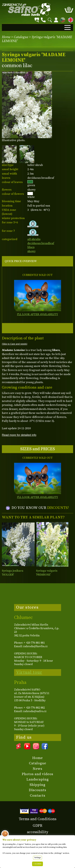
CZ (62, 19)
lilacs (31, 247)
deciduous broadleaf (41, 243)
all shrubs (34, 239)
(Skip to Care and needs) (15, 344)
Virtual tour (29, 672)
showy (31, 251)
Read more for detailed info (19, 435)
